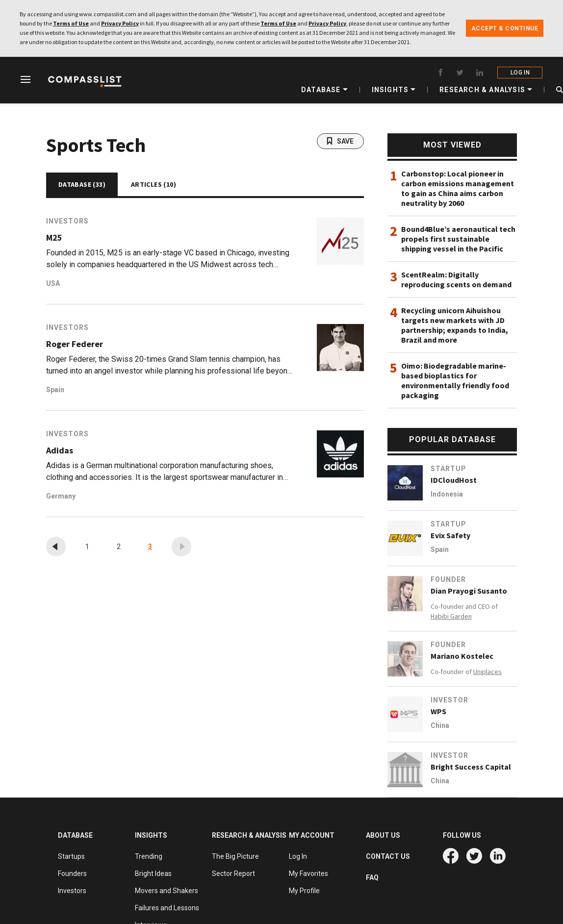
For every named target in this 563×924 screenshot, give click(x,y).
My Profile (304, 891)
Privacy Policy (120, 23)
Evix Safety (450, 535)
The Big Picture (235, 856)
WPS (438, 711)
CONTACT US (388, 856)
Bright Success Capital (471, 767)
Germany (61, 496)
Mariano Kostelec (462, 656)
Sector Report (233, 874)
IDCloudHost (454, 480)
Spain (55, 390)
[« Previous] (56, 547)
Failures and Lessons (167, 908)
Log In (298, 856)
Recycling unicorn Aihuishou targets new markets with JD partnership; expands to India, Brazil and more (455, 325)
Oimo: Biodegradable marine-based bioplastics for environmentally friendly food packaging (455, 380)
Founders (72, 874)
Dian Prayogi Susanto (469, 591)
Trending (149, 856)
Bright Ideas (153, 874)
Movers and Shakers (166, 891)
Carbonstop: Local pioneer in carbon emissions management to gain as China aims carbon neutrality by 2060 (458, 188)
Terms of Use (71, 23)
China (440, 725)
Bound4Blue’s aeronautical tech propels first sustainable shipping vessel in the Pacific (458, 239)
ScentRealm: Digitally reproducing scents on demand (456, 279)
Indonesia (447, 494)
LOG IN (521, 73)
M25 (54, 238)
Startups (71, 856)
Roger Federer (75, 344)
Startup (448, 469)
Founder (448, 579)
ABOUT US (383, 835)
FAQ (372, 877)
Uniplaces (487, 672)
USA (53, 283)
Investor (449, 700)
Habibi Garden (451, 616)
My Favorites (308, 874)
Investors (67, 221)
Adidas (60, 450)
